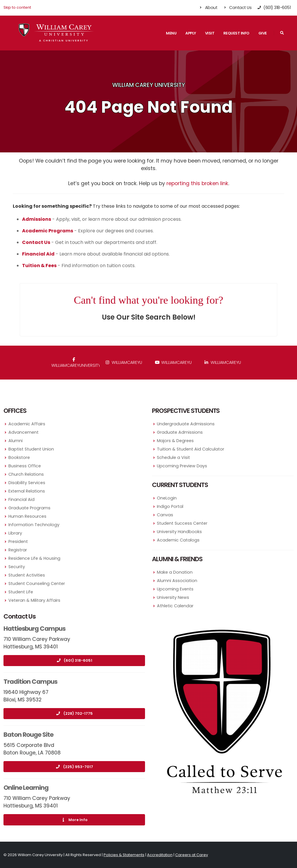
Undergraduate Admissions (186, 424)
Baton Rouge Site (28, 735)
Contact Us (237, 8)
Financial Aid (21, 499)
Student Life (21, 592)
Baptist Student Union (31, 449)
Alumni (16, 441)
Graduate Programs (29, 508)
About (208, 8)
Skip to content (17, 7)
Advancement (23, 432)
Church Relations (26, 474)
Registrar (18, 550)
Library (15, 533)
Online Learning (26, 788)
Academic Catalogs (178, 540)
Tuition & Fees (39, 266)
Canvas (165, 515)
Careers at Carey (192, 855)
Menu (171, 33)
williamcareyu (124, 362)
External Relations (27, 491)
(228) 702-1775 (74, 713)
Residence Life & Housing (34, 558)
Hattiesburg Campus (35, 629)
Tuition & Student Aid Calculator (191, 449)
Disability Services (27, 483)
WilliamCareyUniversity (75, 363)
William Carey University (149, 85)
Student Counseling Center (37, 583)
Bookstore (19, 457)
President (18, 541)
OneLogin (167, 498)
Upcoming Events (175, 589)
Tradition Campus (30, 682)
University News (173, 597)
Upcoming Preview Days (182, 466)
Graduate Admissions (180, 432)
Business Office (25, 466)
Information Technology (34, 525)
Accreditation (160, 855)
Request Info (236, 33)
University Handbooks (179, 532)
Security (17, 567)
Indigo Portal (170, 506)
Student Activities (27, 575)
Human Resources (27, 516)
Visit (210, 33)
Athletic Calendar (175, 606)
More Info (74, 820)
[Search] (282, 33)
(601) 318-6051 (74, 660)
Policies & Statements (124, 855)
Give (263, 33)
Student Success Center (182, 523)
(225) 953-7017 (74, 767)
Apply (191, 33)
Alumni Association (177, 581)
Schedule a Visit (173, 457)
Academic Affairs (27, 424)
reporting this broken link (197, 183)
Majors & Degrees (175, 441)
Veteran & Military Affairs (34, 600)
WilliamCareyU (173, 362)
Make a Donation (175, 572)
